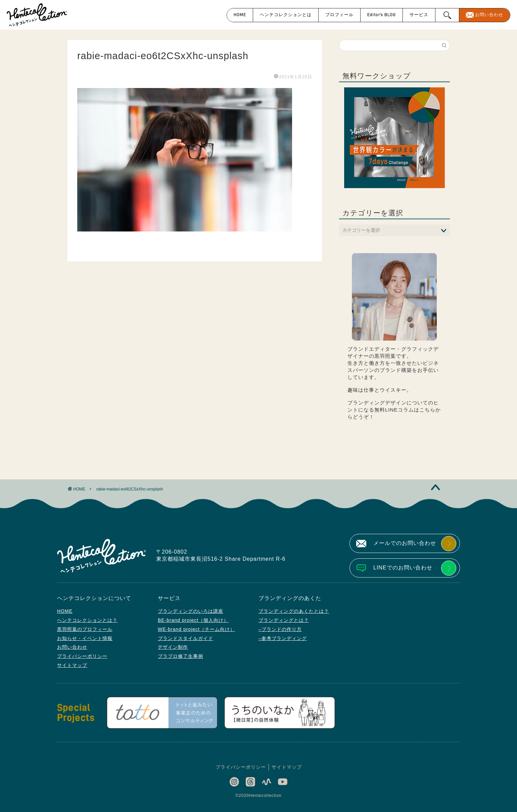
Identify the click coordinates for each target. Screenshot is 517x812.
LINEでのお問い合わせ (403, 568)
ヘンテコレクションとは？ (87, 620)
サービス (419, 15)
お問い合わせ (489, 15)
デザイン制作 (173, 647)
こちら (427, 410)
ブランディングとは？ (284, 620)
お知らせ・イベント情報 (85, 638)
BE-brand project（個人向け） (193, 620)
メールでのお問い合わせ (405, 543)
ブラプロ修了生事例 (180, 656)
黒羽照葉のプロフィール (85, 629)
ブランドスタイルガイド (185, 638)
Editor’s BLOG (382, 15)
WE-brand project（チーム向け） (196, 629)
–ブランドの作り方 (280, 629)
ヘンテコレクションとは (286, 15)
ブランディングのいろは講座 (191, 611)
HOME (240, 15)
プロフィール (339, 15)
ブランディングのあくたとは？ (294, 611)
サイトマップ (72, 665)
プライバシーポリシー (82, 656)
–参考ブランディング (283, 638)
